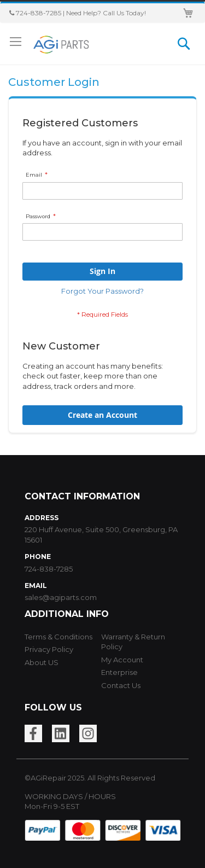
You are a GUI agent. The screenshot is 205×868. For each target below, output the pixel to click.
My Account (122, 660)
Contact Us (121, 685)
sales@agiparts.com (61, 597)
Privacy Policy (49, 649)
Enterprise (119, 672)
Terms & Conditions (58, 637)
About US (42, 662)
